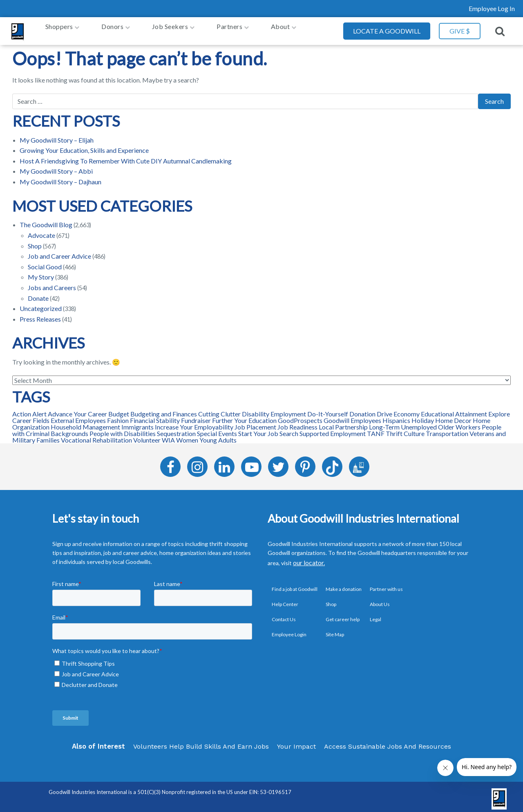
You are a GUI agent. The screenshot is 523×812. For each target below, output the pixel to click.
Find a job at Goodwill (295, 585)
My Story (41, 273)
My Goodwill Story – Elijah (57, 136)
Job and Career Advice (59, 252)
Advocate (41, 231)
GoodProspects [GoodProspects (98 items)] (300, 416)
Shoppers (59, 29)
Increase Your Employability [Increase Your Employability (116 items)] (194, 423)
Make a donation (344, 585)
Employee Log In (492, 8)
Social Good (45, 263)
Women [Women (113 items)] (187, 436)
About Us (380, 600)
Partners (229, 29)
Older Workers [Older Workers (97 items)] (459, 423)
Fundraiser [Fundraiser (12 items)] (196, 416)
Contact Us (284, 615)
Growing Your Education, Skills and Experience (84, 146)
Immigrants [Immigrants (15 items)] (137, 423)
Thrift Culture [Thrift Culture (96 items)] (405, 429)
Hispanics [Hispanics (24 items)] (396, 416)
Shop (35, 242)
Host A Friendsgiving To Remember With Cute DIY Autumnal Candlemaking (126, 157)
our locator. (309, 559)
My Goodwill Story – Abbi (56, 167)
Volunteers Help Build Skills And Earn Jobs (201, 742)
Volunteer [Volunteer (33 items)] (147, 436)
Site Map (335, 630)
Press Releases (40, 315)
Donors (112, 29)
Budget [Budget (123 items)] (119, 410)
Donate (38, 294)
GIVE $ (460, 29)
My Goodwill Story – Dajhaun (60, 178)
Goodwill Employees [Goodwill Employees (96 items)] (352, 416)
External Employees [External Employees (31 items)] (78, 416)
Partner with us (386, 585)
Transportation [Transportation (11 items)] (447, 429)
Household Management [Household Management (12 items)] (85, 423)
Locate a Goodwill (387, 29)
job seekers (170, 29)
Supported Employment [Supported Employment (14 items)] (333, 429)
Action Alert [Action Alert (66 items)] (29, 410)
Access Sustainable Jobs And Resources (388, 742)
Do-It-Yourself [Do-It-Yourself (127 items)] (328, 410)
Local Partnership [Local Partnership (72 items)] (343, 423)
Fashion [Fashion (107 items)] (118, 416)
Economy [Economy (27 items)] (407, 410)
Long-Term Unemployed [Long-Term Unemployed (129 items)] (403, 423)
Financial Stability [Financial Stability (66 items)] (155, 416)
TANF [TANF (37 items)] (376, 429)
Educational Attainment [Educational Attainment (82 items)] (454, 410)
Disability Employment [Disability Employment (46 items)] (274, 410)
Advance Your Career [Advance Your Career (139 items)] (77, 410)
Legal (375, 615)
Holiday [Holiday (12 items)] (423, 416)
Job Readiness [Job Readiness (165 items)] (297, 423)
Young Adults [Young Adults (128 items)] (218, 436)
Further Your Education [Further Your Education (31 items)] (244, 416)
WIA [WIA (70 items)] (168, 436)
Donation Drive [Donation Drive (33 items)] (371, 410)
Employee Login (289, 630)
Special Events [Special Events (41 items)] (217, 429)
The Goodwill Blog (46, 220)
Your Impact (296, 742)
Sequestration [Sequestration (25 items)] (176, 429)
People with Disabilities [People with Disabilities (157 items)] (123, 429)
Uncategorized (41, 304)
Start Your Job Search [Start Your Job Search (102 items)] (268, 429)
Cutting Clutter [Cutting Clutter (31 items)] (219, 410)
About (280, 29)
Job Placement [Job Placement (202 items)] (255, 423)
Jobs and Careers (52, 283)
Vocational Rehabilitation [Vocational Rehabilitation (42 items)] (96, 436)
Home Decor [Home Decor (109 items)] (453, 416)
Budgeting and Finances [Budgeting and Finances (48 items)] (164, 410)
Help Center (285, 600)
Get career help (343, 615)
